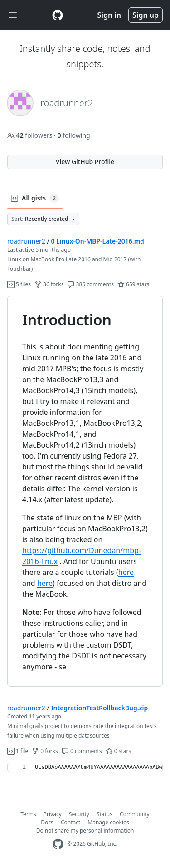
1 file (18, 751)
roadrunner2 (26, 241)
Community (135, 814)
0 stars (119, 751)
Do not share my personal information (85, 831)
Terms (28, 814)
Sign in (109, 15)
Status (104, 814)
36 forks (49, 284)
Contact (70, 822)
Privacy (53, 814)
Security (79, 814)
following (73, 135)
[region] (85, 491)
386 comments (90, 284)
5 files (19, 284)
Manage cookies (108, 822)
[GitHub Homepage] (58, 844)
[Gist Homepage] (58, 15)
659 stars (133, 284)
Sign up (146, 15)
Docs (47, 822)
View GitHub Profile (85, 162)
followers (31, 135)
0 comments (82, 751)
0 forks (45, 751)
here (126, 572)
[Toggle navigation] (13, 15)
